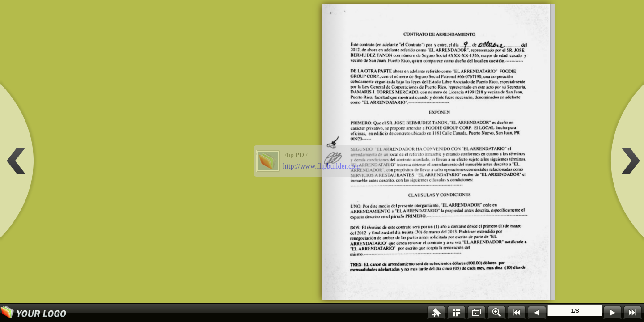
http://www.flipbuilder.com (322, 166)
